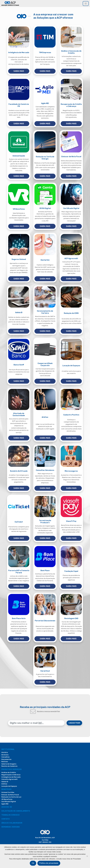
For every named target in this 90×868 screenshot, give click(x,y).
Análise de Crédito (9, 772)
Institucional (8, 749)
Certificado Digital (9, 802)
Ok (33, 863)
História (5, 752)
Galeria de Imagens (9, 764)
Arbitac (4, 784)
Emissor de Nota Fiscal (10, 795)
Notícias (5, 762)
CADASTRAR (74, 723)
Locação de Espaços (9, 786)
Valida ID (5, 782)
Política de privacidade (49, 863)
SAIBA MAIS (19, 71)
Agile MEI (5, 804)
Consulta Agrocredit (9, 779)
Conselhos (5, 757)
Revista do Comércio (9, 766)
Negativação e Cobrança (11, 775)
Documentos (6, 759)
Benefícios (6, 789)
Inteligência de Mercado (11, 777)
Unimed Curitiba (8, 792)
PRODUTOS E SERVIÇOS (11, 769)
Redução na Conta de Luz (11, 797)
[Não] (87, 856)
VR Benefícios (7, 799)
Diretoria (5, 755)
